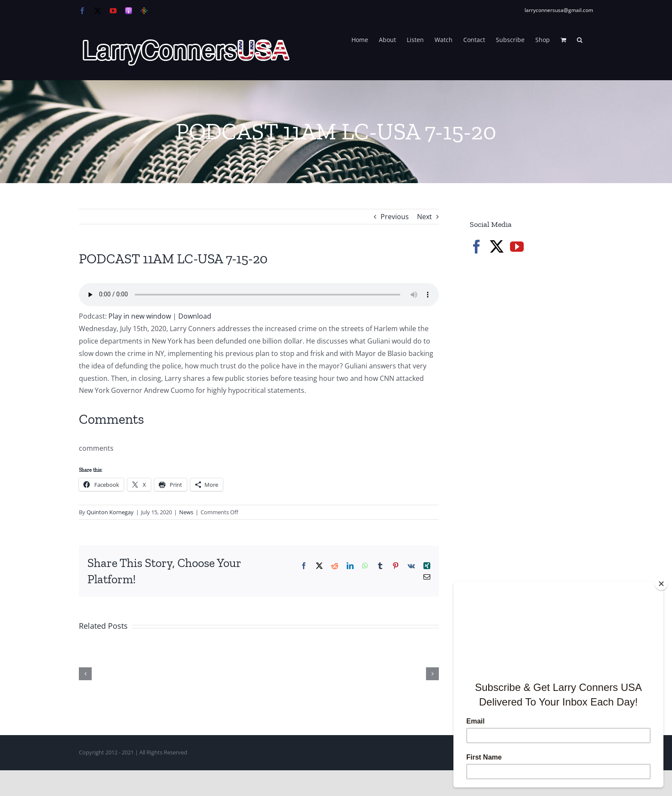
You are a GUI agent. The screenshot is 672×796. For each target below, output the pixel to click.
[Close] (661, 584)
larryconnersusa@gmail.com (559, 10)
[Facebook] (477, 247)
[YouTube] (517, 247)
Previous (395, 217)
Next (424, 217)
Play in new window (140, 316)
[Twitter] (497, 247)
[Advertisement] (534, 407)
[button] (580, 39)
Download (195, 316)
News (186, 512)
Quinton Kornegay (110, 512)
